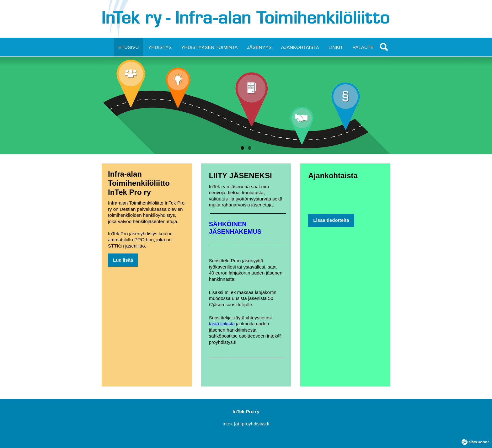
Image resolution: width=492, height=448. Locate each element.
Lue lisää (123, 260)
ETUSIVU (128, 47)
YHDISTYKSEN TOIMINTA (209, 47)
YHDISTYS (160, 47)
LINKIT (336, 47)
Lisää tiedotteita (331, 220)
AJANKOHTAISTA (300, 47)
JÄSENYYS (259, 47)
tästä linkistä (222, 324)
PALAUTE (363, 47)
